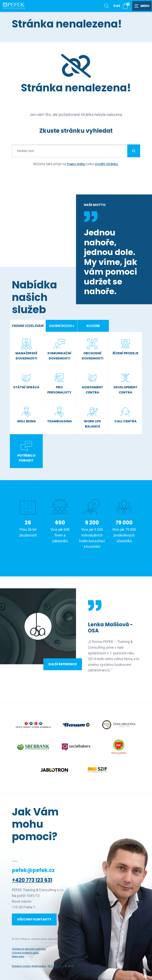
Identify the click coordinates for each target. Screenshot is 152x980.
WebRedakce (39, 966)
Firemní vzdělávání (28, 326)
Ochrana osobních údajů (25, 953)
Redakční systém (21, 966)
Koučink (93, 326)
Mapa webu (18, 956)
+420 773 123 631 (32, 880)
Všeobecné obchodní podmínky (29, 949)
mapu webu (76, 164)
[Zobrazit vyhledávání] (106, 6)
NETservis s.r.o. (56, 966)
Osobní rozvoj (61, 326)
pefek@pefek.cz (33, 870)
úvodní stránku (106, 164)
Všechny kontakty (34, 919)
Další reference (63, 664)
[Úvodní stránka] (14, 6)
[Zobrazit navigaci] (142, 6)
